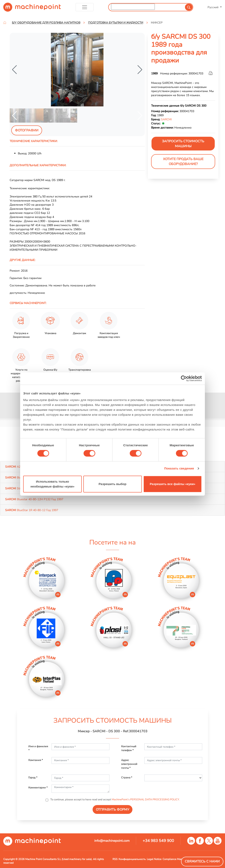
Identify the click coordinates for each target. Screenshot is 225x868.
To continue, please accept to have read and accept (115, 800)
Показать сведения (179, 468)
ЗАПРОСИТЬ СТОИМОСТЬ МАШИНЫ (183, 144)
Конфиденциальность (132, 859)
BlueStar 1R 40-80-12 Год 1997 (32, 510)
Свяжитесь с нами (202, 861)
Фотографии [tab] (27, 130)
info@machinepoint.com (112, 841)
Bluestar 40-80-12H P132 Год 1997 (34, 499)
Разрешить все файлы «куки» (173, 484)
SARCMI (166, 119)
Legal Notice (154, 859)
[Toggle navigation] (85, 7)
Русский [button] (213, 7)
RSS (115, 859)
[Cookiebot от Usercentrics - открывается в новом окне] (184, 378)
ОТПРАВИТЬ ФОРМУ (112, 810)
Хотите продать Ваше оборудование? (183, 162)
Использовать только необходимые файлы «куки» (52, 484)
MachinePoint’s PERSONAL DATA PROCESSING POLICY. (146, 800)
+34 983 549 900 (158, 841)
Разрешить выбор (112, 484)
